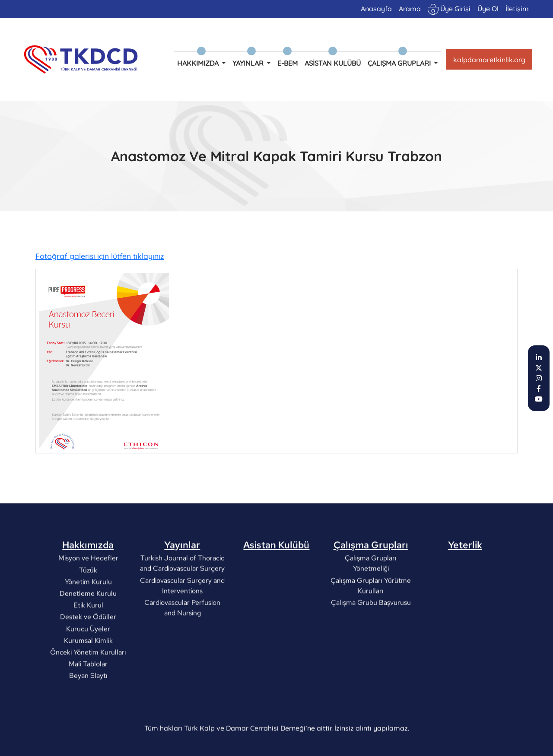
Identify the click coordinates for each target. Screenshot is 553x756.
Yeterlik (465, 572)
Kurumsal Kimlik (88, 668)
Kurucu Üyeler (88, 656)
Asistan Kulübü (333, 63)
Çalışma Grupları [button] (400, 63)
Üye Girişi (449, 9)
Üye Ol (488, 9)
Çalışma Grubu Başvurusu (371, 630)
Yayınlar (182, 572)
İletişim (517, 9)
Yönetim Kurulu (88, 609)
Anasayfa (376, 9)
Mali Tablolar (88, 691)
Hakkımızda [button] (199, 63)
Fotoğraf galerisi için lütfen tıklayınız (100, 257)
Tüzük (88, 598)
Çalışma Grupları (371, 572)
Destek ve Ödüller (88, 645)
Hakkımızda (88, 572)
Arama (410, 9)
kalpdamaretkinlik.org (489, 60)
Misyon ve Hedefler (88, 586)
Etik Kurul (88, 633)
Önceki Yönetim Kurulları (88, 680)
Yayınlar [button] (249, 63)
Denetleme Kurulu (88, 621)
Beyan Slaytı (88, 703)
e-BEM (288, 63)
